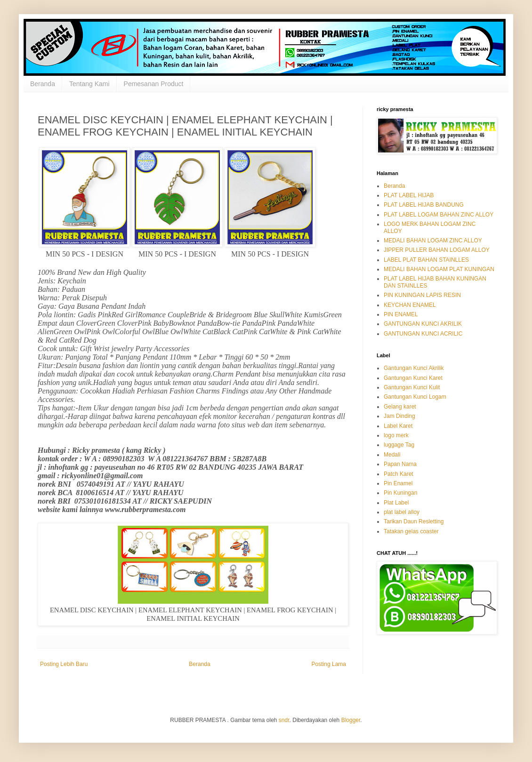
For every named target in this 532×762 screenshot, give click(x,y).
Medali (392, 455)
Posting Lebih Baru (64, 664)
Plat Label (396, 503)
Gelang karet (400, 407)
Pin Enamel (398, 483)
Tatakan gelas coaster (411, 531)
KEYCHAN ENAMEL (410, 305)
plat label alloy (402, 512)
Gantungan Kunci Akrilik (414, 368)
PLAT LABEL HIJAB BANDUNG (424, 205)
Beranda (43, 84)
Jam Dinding (399, 416)
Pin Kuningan (400, 493)
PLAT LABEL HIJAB (409, 195)
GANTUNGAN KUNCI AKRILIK (423, 324)
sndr (284, 720)
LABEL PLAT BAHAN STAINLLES (426, 260)
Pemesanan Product (154, 84)
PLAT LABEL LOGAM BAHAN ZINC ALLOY (439, 215)
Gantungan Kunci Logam (415, 397)
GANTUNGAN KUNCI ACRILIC (423, 334)
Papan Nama (400, 464)
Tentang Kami (89, 84)
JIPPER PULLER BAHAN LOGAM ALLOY (437, 250)
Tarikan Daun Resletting (414, 521)
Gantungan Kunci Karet (413, 378)
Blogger (351, 720)
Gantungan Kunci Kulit (412, 387)
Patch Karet (399, 474)
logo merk (396, 435)
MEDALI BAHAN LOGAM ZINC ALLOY (433, 241)
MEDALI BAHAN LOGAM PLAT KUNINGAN (439, 269)
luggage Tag (399, 445)
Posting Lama (329, 664)
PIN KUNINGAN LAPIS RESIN (422, 295)
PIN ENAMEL (401, 314)
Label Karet (398, 426)
